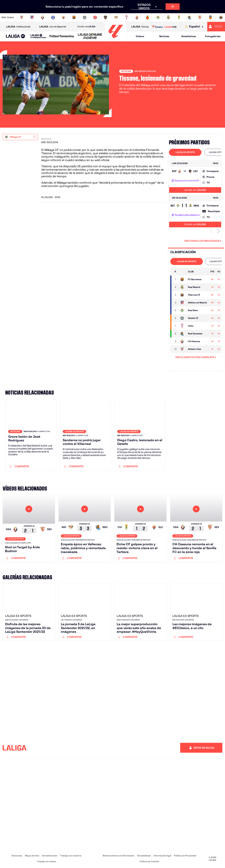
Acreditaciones (50, 856)
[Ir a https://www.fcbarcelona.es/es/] (74, 17)
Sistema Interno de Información (118, 856)
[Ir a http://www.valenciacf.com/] (210, 17)
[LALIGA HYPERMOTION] (39, 36)
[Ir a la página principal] (116, 40)
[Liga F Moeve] (62, 36)
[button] (16, 36)
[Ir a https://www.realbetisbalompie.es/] (158, 17)
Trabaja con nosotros (71, 856)
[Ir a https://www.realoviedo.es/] (179, 17)
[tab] (185, 152)
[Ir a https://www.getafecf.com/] (85, 17)
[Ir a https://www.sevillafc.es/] (200, 17)
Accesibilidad (144, 856)
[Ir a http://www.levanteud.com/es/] (105, 17)
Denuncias (17, 856)
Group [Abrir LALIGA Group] (140, 27)
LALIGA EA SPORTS (185, 152)
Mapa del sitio (32, 856)
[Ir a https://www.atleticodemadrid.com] (32, 17)
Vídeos (140, 36)
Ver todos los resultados (203, 241)
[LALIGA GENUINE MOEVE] (90, 36)
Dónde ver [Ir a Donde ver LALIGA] (86, 27)
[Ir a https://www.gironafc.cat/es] (95, 17)
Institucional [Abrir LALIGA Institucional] (18, 27)
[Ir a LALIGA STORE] (164, 27)
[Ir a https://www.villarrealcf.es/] (221, 17)
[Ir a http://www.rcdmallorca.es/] (147, 17)
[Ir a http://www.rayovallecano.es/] (116, 17)
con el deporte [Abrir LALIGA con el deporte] (53, 27)
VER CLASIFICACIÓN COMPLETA (196, 357)
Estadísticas (189, 36)
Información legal (162, 856)
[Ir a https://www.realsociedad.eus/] (189, 17)
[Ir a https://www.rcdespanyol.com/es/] (137, 17)
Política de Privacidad (185, 856)
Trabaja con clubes (46, 861)
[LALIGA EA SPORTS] (16, 36)
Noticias (164, 36)
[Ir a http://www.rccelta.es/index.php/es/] (127, 17)
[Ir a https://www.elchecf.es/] (63, 17)
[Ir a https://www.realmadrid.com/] (168, 17)
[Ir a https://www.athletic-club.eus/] (22, 17)
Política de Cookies (149, 861)
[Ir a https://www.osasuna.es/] (43, 17)
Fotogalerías (213, 36)
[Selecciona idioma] (195, 27)
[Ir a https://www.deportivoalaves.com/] (53, 17)
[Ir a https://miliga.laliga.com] (216, 27)
